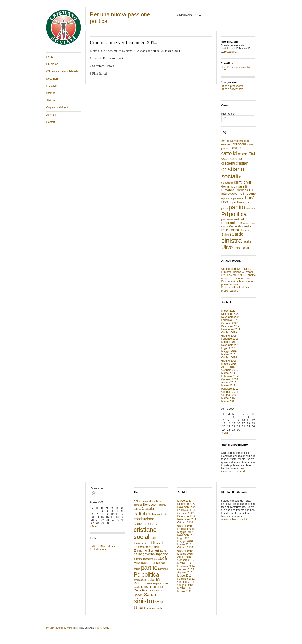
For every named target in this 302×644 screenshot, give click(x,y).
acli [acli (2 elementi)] (224, 141)
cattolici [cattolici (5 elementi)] (229, 153)
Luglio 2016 (228, 348)
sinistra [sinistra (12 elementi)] (232, 240)
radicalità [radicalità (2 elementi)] (241, 219)
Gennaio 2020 (230, 323)
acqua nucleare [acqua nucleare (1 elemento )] (235, 141)
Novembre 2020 (231, 317)
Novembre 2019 (231, 329)
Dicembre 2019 (230, 326)
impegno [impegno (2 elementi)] (250, 194)
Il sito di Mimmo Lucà (103, 546)
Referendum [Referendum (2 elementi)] (230, 223)
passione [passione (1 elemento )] (251, 209)
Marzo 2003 (228, 401)
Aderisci (51, 115)
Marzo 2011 (228, 386)
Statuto (51, 100)
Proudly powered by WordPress (62, 628)
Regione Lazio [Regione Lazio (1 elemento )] (248, 223)
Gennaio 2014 (230, 379)
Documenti (53, 79)
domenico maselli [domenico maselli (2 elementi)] (234, 186)
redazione (230, 52)
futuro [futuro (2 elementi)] (226, 194)
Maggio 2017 (229, 342)
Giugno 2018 (229, 336)
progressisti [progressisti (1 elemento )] (227, 219)
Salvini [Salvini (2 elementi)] (226, 235)
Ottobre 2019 (229, 333)
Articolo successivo (232, 89)
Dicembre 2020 (230, 314)
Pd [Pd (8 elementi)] (225, 214)
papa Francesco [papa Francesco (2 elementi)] (240, 202)
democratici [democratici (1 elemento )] (227, 183)
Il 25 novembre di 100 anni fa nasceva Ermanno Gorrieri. (239, 277)
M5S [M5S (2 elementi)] (225, 202)
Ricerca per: (229, 114)
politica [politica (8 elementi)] (238, 214)
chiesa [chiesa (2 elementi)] (243, 154)
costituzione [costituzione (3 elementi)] (232, 159)
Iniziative (52, 86)
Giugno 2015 (229, 361)
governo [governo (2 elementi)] (236, 194)
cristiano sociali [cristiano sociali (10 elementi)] (233, 173)
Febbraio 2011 (230, 389)
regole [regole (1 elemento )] (225, 227)
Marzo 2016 (228, 354)
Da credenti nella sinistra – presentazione (237, 283)
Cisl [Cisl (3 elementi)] (252, 154)
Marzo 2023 (228, 311)
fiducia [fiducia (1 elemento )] (251, 190)
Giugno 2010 (229, 395)
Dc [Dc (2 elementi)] (241, 177)
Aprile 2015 (228, 367)
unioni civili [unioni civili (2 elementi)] (242, 248)
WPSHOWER (104, 628)
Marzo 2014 (228, 373)
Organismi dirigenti (58, 108)
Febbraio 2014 (230, 376)
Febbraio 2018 (230, 339)
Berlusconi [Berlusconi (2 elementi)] (238, 144)
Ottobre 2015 (229, 358)
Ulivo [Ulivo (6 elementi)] (227, 247)
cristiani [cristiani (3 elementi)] (242, 163)
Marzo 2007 (228, 398)
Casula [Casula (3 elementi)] (235, 148)
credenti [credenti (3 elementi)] (228, 163)
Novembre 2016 (231, 345)
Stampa (51, 93)
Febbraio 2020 (230, 320)
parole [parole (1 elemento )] (225, 209)
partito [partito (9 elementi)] (237, 207)
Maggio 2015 (229, 364)
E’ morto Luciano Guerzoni (237, 272)
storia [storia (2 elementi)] (247, 242)
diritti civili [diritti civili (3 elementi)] (242, 182)
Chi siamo (52, 64)
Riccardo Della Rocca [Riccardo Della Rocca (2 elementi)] (236, 228)
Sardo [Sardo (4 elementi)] (237, 234)
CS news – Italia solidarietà (63, 71)
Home (50, 57)
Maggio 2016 (229, 351)
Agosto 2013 (229, 382)
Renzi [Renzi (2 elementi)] (233, 226)
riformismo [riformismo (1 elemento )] (245, 230)
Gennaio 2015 (230, 370)
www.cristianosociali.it (234, 472)
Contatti (51, 122)
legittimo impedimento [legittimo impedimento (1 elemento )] (233, 198)
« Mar (225, 433)
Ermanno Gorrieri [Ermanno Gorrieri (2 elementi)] (234, 190)
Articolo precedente (232, 86)
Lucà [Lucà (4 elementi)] (250, 198)
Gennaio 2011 (230, 392)
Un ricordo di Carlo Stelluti (237, 269)
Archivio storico (99, 550)
